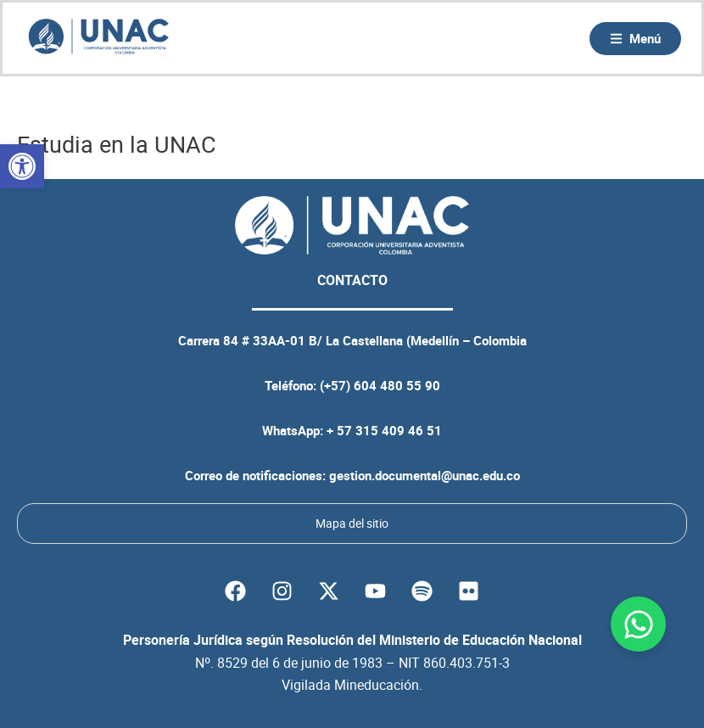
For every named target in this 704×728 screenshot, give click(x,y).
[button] (22, 166)
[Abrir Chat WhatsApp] (638, 624)
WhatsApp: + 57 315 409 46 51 (352, 430)
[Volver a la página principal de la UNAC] (98, 38)
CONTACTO (352, 280)
